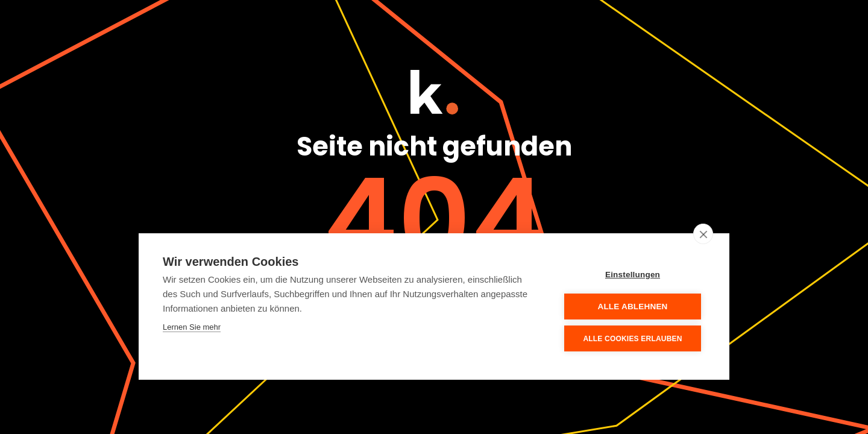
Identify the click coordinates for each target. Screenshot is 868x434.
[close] (703, 234)
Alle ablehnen (632, 307)
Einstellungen (633, 275)
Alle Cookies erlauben (632, 339)
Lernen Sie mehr (192, 327)
